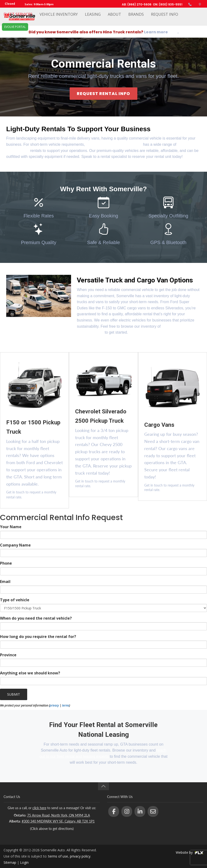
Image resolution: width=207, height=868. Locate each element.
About (114, 18)
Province (8, 655)
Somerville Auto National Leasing (114, 144)
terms (66, 705)
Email (5, 582)
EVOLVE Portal (15, 35)
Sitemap (10, 862)
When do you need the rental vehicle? (36, 618)
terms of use (58, 856)
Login (24, 862)
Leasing (93, 18)
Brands (136, 18)
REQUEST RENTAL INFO (103, 93)
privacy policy (80, 856)
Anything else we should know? (30, 673)
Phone (6, 563)
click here (39, 808)
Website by (190, 852)
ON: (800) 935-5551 (168, 4)
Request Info (165, 18)
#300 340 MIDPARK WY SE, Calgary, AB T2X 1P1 (58, 821)
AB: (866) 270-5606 (137, 4)
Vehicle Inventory (59, 18)
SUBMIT (14, 694)
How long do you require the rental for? (38, 637)
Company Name (15, 545)
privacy (54, 705)
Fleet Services (18, 18)
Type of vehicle (15, 600)
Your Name (11, 527)
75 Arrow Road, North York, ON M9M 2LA (59, 815)
